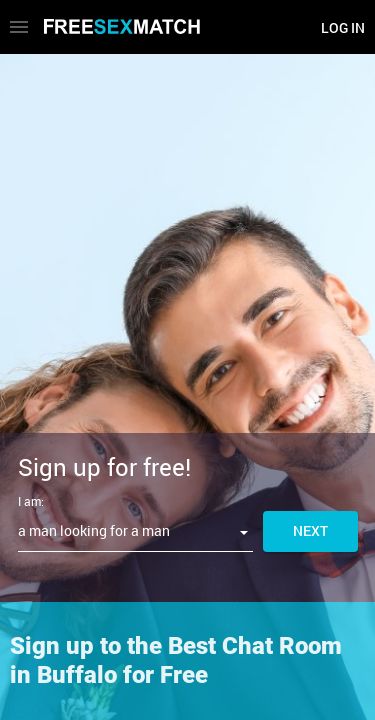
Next (310, 530)
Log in (343, 27)
